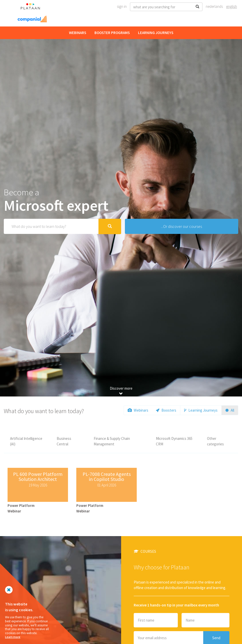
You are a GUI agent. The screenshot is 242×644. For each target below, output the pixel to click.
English (232, 6)
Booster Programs (112, 33)
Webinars (78, 33)
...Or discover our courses (181, 226)
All (230, 410)
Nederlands (214, 6)
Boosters (166, 410)
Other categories (215, 441)
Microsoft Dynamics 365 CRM (174, 441)
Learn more (13, 637)
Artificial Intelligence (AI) (26, 441)
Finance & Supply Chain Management (112, 441)
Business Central (64, 441)
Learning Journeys (156, 33)
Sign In (122, 6)
